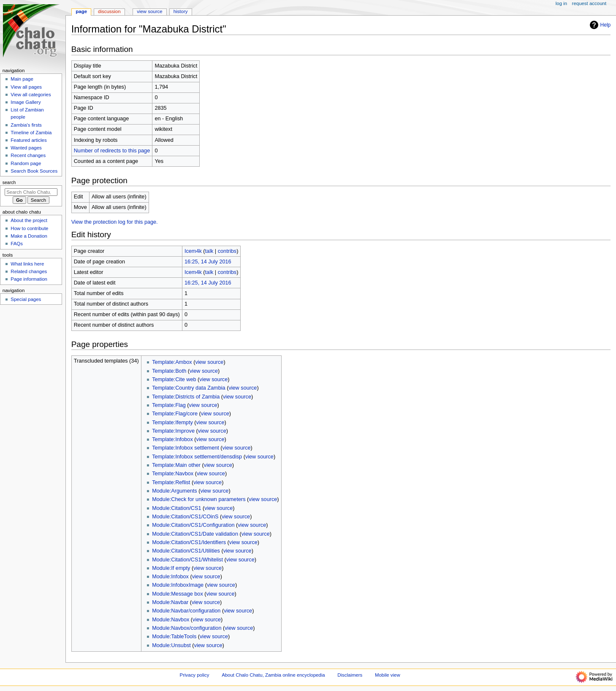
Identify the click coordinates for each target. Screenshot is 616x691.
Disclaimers (350, 675)
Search (9, 182)
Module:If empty (171, 568)
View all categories (31, 95)
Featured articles (28, 140)
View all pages (26, 87)
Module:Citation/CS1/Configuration (193, 525)
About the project (29, 220)
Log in (561, 3)
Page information (29, 279)
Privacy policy (195, 675)
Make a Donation (29, 236)
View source (149, 11)
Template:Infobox (172, 439)
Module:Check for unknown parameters (199, 499)
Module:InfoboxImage (178, 585)
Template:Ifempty (172, 423)
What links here (27, 264)
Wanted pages (26, 148)
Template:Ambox (172, 362)
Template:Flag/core (175, 414)
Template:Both (169, 371)
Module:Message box (178, 594)
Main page (22, 79)
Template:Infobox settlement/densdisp (197, 457)
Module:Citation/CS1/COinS (185, 517)
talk (209, 251)
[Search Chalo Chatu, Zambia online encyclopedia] (31, 192)
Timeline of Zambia (31, 133)
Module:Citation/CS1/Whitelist (187, 560)
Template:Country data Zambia (189, 388)
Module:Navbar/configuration (186, 611)
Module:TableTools (174, 637)
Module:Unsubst (171, 645)
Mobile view (388, 675)
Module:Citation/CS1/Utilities (186, 551)
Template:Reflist (171, 482)
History (181, 11)
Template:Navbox (173, 474)
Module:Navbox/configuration (187, 628)
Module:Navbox (171, 620)
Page (81, 11)
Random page (26, 163)
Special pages (26, 299)
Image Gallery (26, 102)
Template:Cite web (174, 379)
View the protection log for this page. (115, 222)
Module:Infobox (170, 577)
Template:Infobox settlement (186, 448)
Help (599, 25)
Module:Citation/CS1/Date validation (195, 534)
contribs (227, 251)
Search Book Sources (34, 171)
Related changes (29, 271)
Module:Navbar (170, 602)
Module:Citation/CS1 (176, 508)
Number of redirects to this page (112, 151)
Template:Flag (169, 405)
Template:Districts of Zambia (186, 397)
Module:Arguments (175, 491)
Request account (589, 3)
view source (209, 362)
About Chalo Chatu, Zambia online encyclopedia (273, 675)
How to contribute (29, 228)
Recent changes (28, 155)
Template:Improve (173, 431)
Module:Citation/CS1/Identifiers (189, 542)
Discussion (109, 11)
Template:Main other (176, 465)
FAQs (17, 244)
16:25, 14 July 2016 (208, 262)
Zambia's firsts (26, 125)
